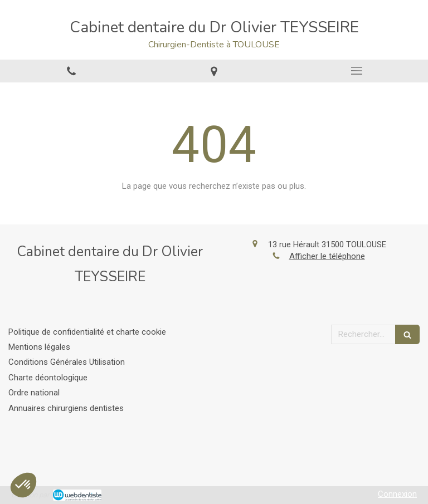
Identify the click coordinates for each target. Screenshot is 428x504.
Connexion (397, 494)
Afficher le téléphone (327, 256)
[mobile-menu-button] (357, 71)
